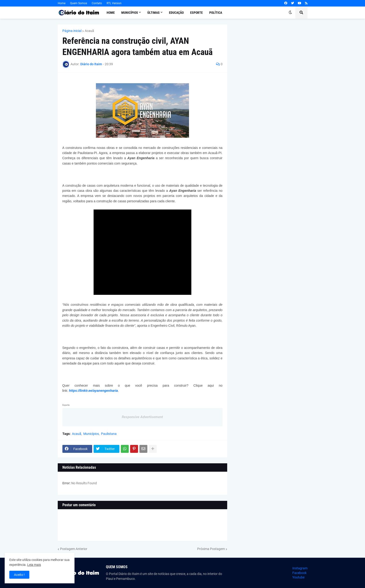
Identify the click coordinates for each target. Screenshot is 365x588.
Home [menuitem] (111, 13)
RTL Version (114, 3)
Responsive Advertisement (142, 417)
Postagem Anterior (74, 549)
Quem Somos (79, 3)
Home (62, 3)
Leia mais (34, 565)
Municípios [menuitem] (130, 13)
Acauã (89, 31)
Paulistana (109, 434)
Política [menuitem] (216, 13)
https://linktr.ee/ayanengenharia (93, 391)
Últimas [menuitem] (154, 13)
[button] (290, 13)
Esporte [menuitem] (196, 13)
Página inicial (72, 31)
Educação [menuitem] (176, 13)
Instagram (300, 568)
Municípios (91, 434)
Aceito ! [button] (19, 575)
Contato (97, 3)
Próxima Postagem (211, 549)
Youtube (298, 577)
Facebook (299, 573)
